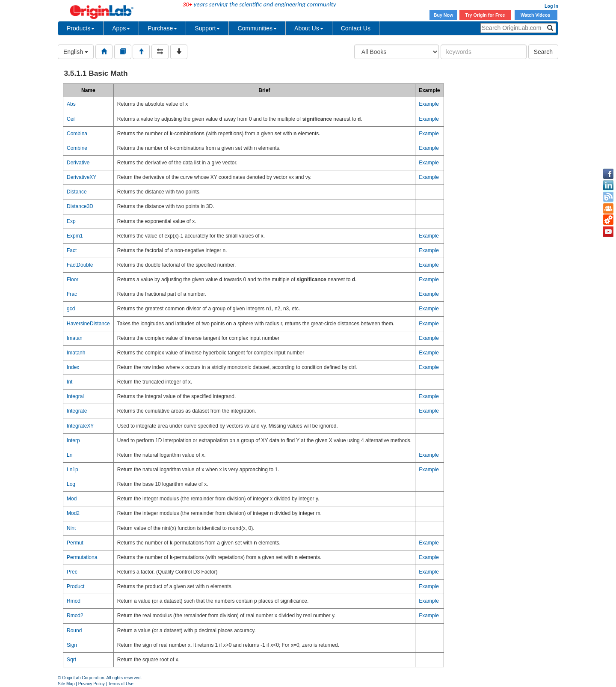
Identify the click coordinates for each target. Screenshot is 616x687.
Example (429, 104)
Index (73, 367)
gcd (71, 309)
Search (543, 52)
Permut (75, 543)
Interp (73, 440)
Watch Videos (536, 15)
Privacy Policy (92, 684)
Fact (72, 250)
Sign (72, 645)
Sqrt (71, 660)
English (76, 52)
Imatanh (76, 353)
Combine (77, 148)
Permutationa (82, 557)
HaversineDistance (88, 324)
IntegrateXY (80, 426)
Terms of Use (121, 684)
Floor (73, 280)
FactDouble (80, 265)
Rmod (74, 601)
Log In (551, 6)
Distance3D (80, 206)
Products (81, 28)
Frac (72, 294)
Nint (71, 528)
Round (74, 630)
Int (70, 382)
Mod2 (73, 513)
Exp (71, 221)
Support (207, 28)
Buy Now (444, 15)
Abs (71, 104)
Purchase (162, 28)
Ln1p (73, 470)
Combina (77, 134)
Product (76, 586)
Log (71, 484)
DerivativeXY (81, 177)
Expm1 (75, 236)
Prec (72, 572)
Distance (77, 192)
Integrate (77, 411)
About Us (309, 28)
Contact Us (356, 28)
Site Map (66, 684)
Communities (257, 28)
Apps (121, 28)
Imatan (75, 338)
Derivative (78, 163)
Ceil (71, 119)
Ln (70, 455)
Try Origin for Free (485, 15)
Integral (75, 396)
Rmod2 (75, 616)
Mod (72, 499)
